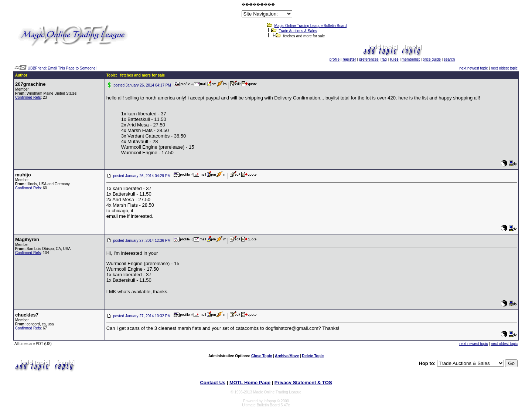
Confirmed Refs (28, 97)
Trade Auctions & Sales (298, 31)
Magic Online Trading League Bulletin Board (311, 26)
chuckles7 (27, 315)
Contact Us (213, 383)
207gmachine (30, 84)
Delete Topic (313, 356)
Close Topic (262, 356)
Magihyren (27, 239)
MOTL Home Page (250, 383)
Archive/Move (287, 356)
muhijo (23, 175)
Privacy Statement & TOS (303, 383)
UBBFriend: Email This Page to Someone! (62, 68)
